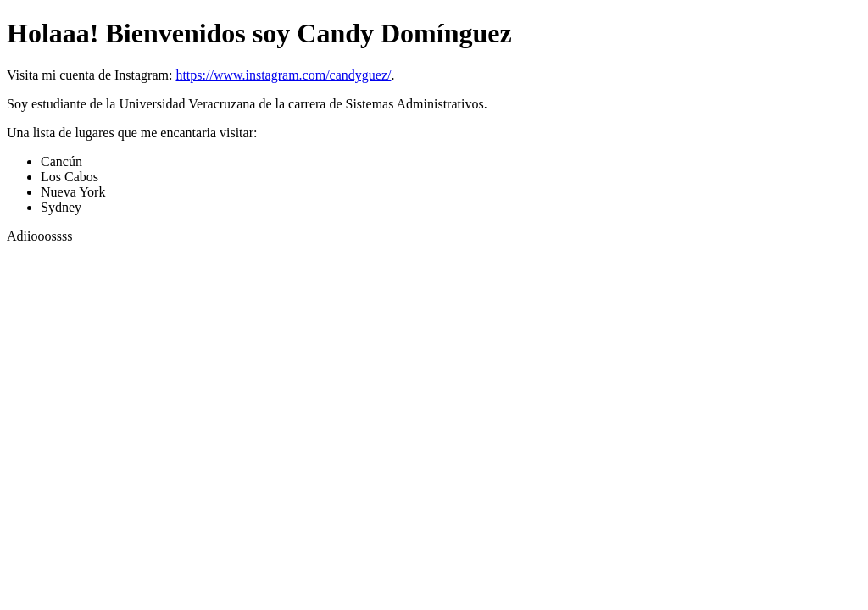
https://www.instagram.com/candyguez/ (283, 75)
